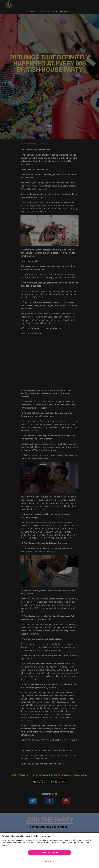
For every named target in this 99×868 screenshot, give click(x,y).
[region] (49, 850)
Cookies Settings (50, 861)
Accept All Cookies (50, 852)
